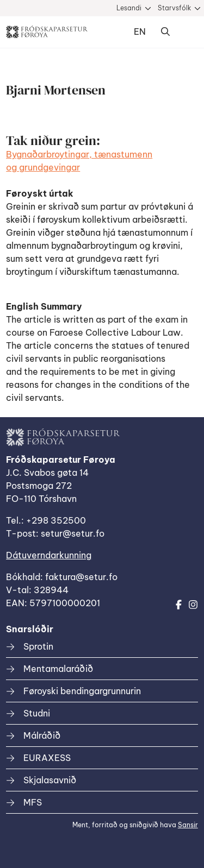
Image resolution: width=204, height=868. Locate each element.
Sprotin (38, 646)
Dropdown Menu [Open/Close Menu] (187, 32)
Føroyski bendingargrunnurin (82, 691)
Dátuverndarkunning (49, 555)
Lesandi (129, 8)
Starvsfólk (174, 8)
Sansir (188, 825)
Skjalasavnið (50, 780)
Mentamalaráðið (58, 669)
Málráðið (42, 735)
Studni (37, 713)
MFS (33, 802)
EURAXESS (47, 758)
